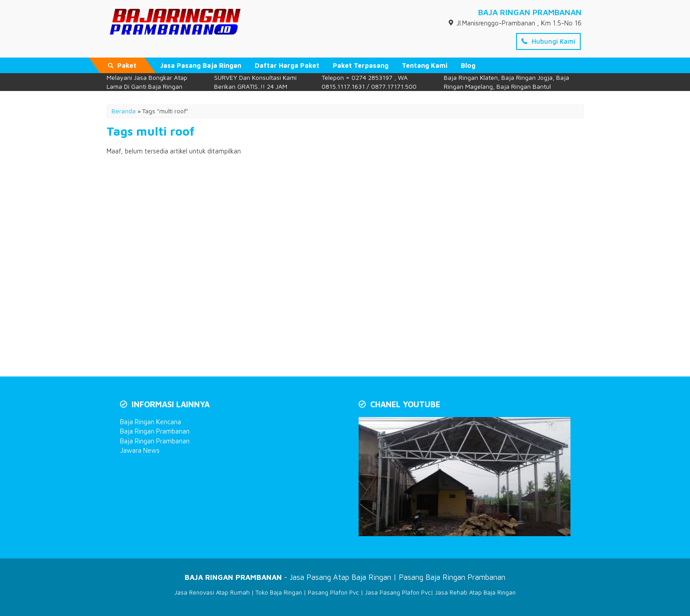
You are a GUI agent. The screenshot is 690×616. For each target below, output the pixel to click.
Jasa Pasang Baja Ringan (201, 65)
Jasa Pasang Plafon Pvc (398, 592)
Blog (468, 65)
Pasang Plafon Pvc (333, 592)
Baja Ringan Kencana (151, 422)
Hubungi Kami (548, 41)
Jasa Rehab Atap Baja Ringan (475, 592)
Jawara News (140, 450)
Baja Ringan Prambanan (155, 431)
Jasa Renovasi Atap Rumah (212, 592)
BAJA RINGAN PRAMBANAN (530, 12)
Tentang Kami (425, 65)
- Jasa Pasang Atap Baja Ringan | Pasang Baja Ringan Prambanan (345, 577)
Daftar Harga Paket (287, 65)
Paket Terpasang (361, 65)
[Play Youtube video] (465, 478)
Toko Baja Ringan (279, 592)
